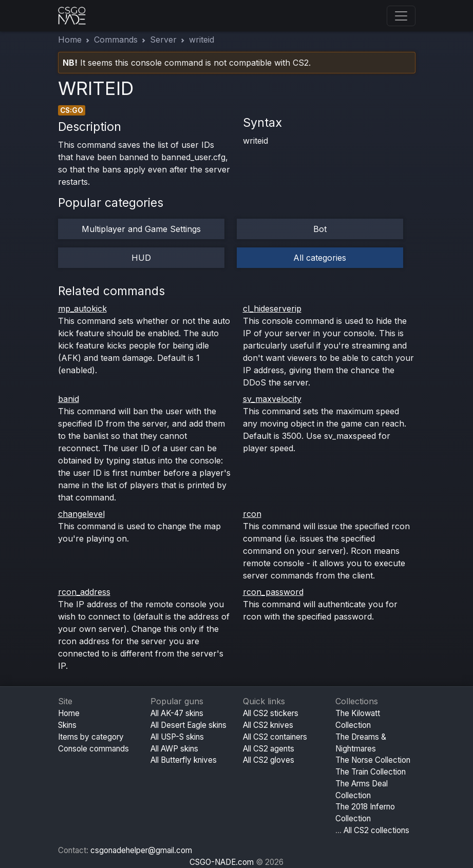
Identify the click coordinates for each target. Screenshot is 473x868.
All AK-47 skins (177, 713)
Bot (320, 229)
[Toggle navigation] (401, 16)
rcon (252, 514)
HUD (141, 258)
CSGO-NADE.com (222, 862)
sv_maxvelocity (272, 399)
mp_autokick (82, 308)
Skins (67, 725)
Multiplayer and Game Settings (141, 229)
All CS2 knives (268, 725)
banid (69, 399)
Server (163, 40)
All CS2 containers (275, 737)
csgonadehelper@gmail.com (141, 850)
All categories (320, 258)
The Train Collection (371, 772)
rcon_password (273, 592)
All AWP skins (174, 749)
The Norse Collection (373, 760)
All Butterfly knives (184, 760)
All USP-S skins (177, 737)
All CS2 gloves (269, 760)
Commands (116, 40)
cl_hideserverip (272, 308)
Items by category (91, 737)
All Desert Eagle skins (188, 725)
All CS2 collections (376, 830)
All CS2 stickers (271, 713)
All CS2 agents (269, 749)
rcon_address (84, 592)
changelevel (81, 514)
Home (70, 40)
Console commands (93, 749)
